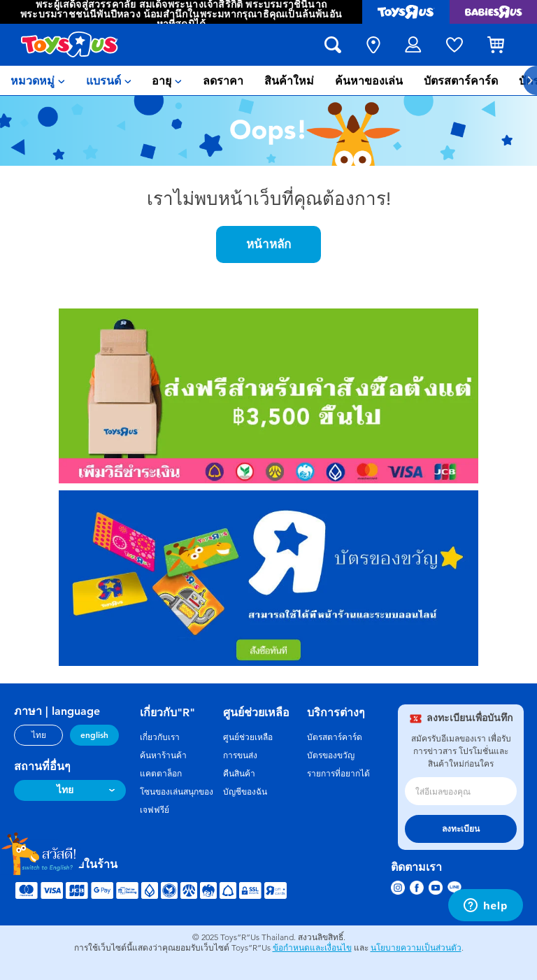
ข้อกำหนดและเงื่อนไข (312, 948)
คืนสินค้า (239, 774)
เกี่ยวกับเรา (160, 737)
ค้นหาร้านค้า (163, 755)
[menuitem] (38, 80)
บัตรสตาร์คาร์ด (335, 737)
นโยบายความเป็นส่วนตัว (416, 948)
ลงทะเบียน (461, 829)
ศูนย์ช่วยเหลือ (248, 737)
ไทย (39, 735)
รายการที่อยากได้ (338, 774)
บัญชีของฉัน (245, 792)
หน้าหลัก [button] (268, 244)
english (94, 735)
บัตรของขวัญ (331, 755)
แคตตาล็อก (161, 774)
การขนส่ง (240, 755)
